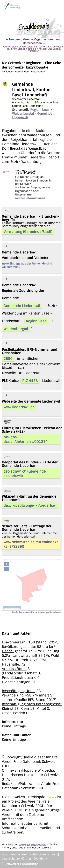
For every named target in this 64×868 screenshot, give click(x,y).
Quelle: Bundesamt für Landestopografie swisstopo (37, 612)
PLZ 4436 (30, 381)
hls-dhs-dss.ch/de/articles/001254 (26, 439)
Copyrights (41, 859)
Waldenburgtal (23, 114)
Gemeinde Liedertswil (22, 306)
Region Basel (40, 110)
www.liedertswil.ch (19, 407)
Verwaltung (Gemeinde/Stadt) (28, 232)
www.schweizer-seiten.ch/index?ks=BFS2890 (31, 544)
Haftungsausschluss (43, 854)
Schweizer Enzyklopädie (32, 845)
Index (5, 854)
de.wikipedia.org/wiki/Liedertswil (31, 505)
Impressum (19, 854)
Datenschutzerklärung (16, 859)
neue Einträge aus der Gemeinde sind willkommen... (27, 265)
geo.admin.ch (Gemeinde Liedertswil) (25, 473)
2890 (8, 359)
